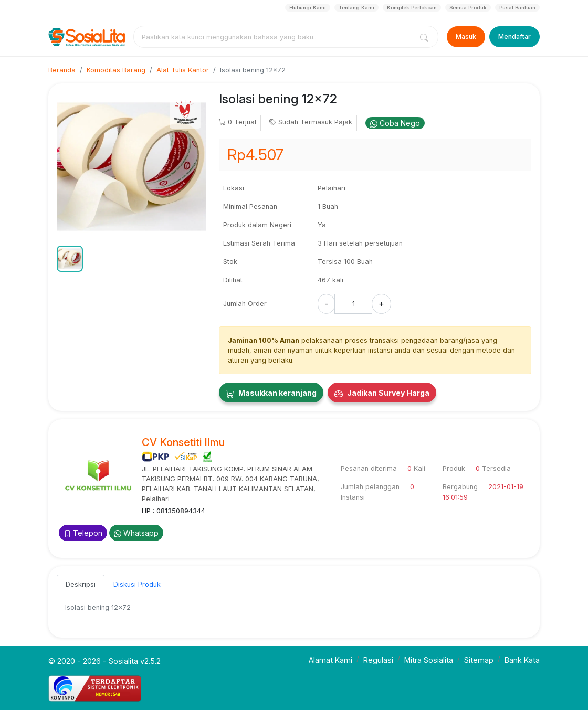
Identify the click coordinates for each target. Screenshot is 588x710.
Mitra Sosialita (429, 660)
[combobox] (275, 37)
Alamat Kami (330, 660)
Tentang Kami (356, 8)
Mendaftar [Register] (514, 36)
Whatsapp (136, 533)
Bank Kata (522, 660)
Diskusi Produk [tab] (137, 584)
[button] (70, 259)
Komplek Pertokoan (412, 8)
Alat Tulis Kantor (183, 70)
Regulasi (378, 660)
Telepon (83, 533)
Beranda (62, 70)
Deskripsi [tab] (81, 584)
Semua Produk (468, 8)
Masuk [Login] (466, 36)
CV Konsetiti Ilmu (183, 442)
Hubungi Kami (308, 8)
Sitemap (479, 660)
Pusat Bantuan (517, 8)
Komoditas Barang (116, 70)
